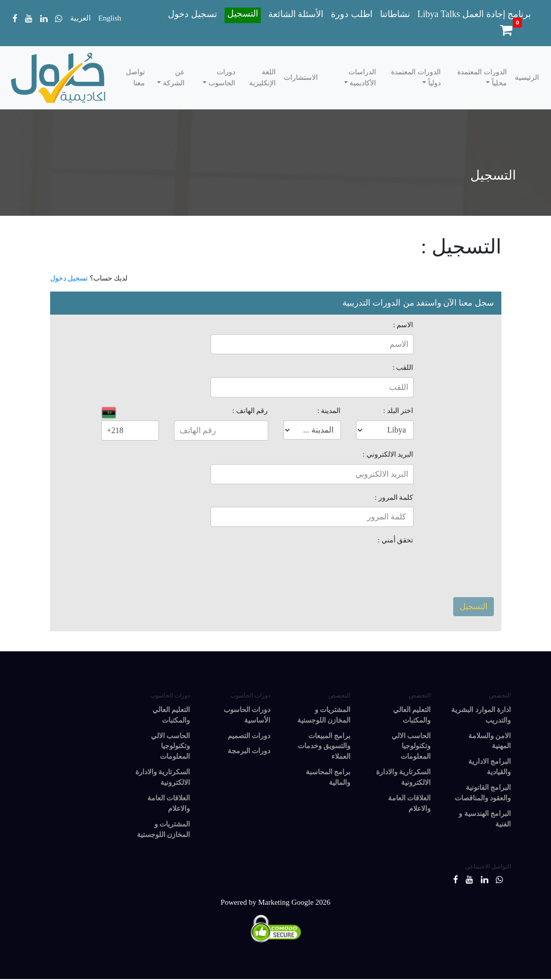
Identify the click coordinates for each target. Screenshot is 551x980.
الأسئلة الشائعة (296, 14)
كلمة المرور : (394, 497)
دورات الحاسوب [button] (221, 77)
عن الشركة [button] (173, 77)
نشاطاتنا (395, 14)
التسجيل (243, 14)
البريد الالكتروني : (388, 454)
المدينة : (329, 410)
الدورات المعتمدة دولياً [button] (416, 77)
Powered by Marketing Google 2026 (275, 903)
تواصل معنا (135, 77)
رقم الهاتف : (250, 410)
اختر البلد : (398, 410)
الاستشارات (301, 77)
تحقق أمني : (395, 540)
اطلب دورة (352, 14)
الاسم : (403, 325)
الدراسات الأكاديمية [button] (362, 77)
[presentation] (337, 570)
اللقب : (403, 367)
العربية (80, 18)
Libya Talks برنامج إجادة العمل (474, 14)
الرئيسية (527, 77)
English (110, 18)
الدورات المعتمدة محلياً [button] (482, 77)
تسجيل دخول (193, 14)
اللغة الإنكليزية (262, 77)
